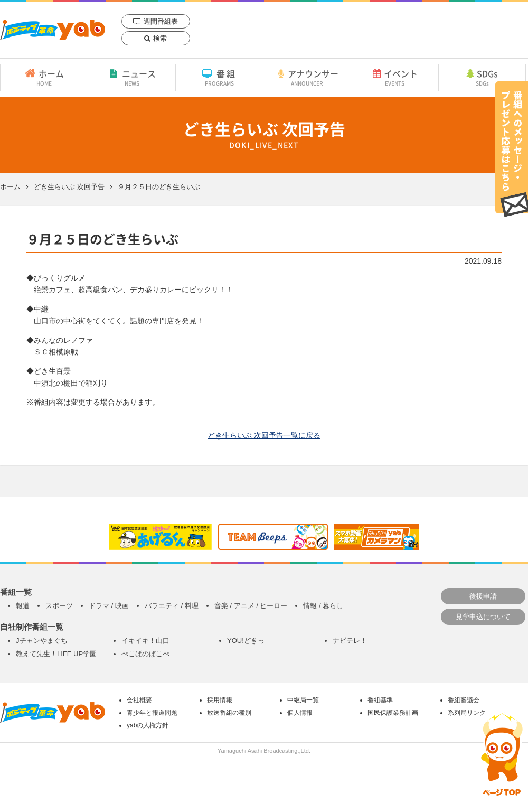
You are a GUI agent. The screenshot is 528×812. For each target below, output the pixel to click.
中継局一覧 (303, 700)
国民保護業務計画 (393, 713)
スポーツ (59, 606)
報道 (23, 606)
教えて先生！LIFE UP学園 (56, 654)
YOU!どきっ (246, 641)
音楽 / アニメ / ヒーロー (251, 606)
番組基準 (380, 700)
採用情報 (220, 700)
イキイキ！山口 (145, 641)
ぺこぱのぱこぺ (145, 654)
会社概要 (139, 700)
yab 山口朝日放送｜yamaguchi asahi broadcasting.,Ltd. (53, 30)
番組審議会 (464, 700)
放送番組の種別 (229, 713)
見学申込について (483, 617)
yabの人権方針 (148, 725)
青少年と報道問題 (152, 713)
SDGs (482, 77)
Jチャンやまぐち (42, 641)
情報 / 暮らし (323, 606)
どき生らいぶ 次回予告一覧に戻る (264, 435)
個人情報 (300, 713)
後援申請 (483, 596)
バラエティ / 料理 (172, 606)
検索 (160, 38)
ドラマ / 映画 (109, 606)
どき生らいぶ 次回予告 (69, 187)
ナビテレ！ (350, 641)
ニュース (132, 77)
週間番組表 (161, 21)
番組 (219, 77)
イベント (395, 77)
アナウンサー (307, 77)
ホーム (44, 77)
